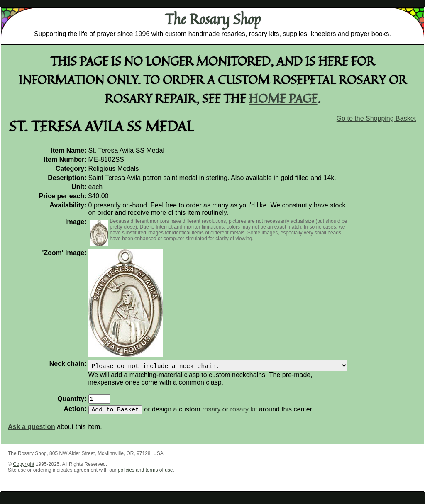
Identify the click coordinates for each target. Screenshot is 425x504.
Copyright (23, 469)
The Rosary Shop (213, 19)
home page (283, 98)
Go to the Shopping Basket (376, 118)
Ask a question (32, 432)
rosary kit (244, 414)
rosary (211, 414)
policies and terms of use (145, 475)
